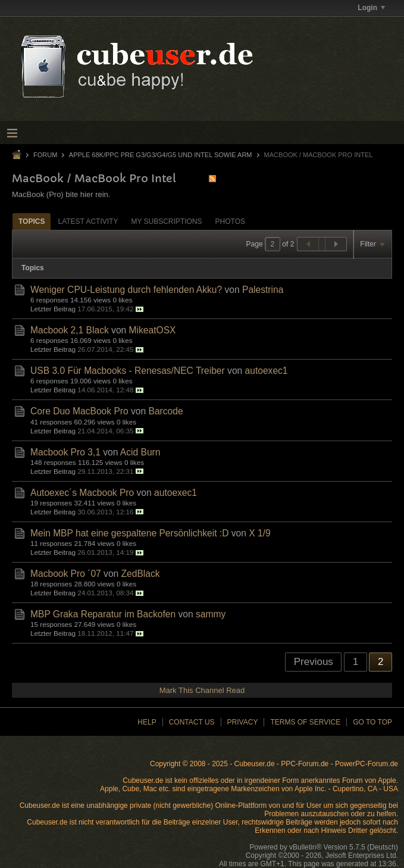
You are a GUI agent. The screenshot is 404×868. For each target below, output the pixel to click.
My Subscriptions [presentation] (166, 221)
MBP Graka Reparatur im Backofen (103, 614)
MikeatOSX (153, 330)
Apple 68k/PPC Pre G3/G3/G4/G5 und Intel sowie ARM (161, 155)
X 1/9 (259, 533)
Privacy (243, 722)
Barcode (166, 411)
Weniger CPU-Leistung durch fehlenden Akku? (126, 290)
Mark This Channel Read (202, 690)
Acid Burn (140, 452)
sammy (211, 614)
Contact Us (192, 722)
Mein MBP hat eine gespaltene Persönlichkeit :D (129, 533)
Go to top (372, 722)
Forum (45, 155)
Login (371, 8)
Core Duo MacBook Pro (79, 411)
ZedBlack (141, 574)
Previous (314, 662)
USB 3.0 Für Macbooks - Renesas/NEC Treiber (128, 371)
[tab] (32, 221)
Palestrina (263, 290)
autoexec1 (267, 371)
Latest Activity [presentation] (88, 221)
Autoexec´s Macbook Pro (82, 493)
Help (147, 722)
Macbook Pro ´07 (66, 574)
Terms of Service (305, 722)
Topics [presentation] (32, 221)
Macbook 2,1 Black (70, 330)
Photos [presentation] (230, 221)
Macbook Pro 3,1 (65, 452)
